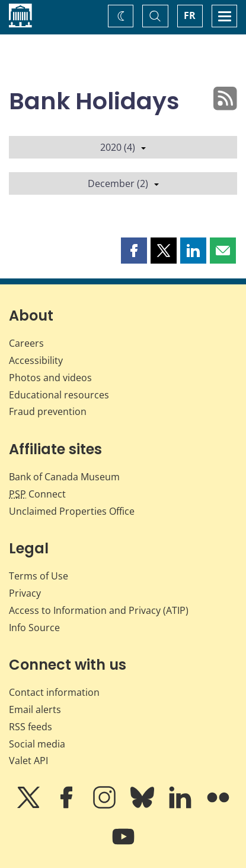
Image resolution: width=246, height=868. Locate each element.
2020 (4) (123, 147)
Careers (26, 343)
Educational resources (59, 395)
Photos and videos (50, 378)
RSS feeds (31, 727)
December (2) (123, 183)
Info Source (34, 628)
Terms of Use (39, 576)
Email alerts (35, 709)
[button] (134, 251)
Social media (37, 744)
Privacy (25, 593)
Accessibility (36, 360)
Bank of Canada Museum (64, 477)
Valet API (28, 761)
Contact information (54, 692)
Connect (37, 494)
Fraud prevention (48, 411)
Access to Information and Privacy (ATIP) (99, 610)
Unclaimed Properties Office (72, 511)
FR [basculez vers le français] (190, 15)
